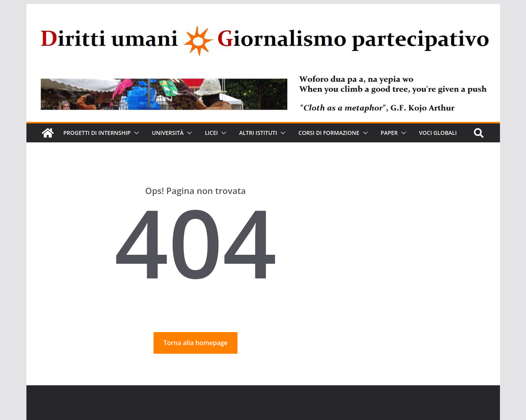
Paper (410, 133)
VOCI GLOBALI (84, 152)
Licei (221, 133)
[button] (140, 133)
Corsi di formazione (347, 133)
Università (174, 133)
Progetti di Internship (100, 133)
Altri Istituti (272, 133)
